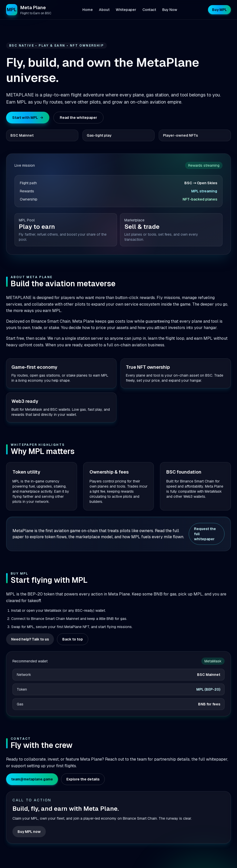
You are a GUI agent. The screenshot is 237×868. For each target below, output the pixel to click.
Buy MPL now (29, 832)
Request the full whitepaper (205, 534)
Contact (149, 10)
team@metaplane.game (32, 779)
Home (88, 10)
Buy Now (170, 10)
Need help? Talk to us (30, 639)
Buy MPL (219, 10)
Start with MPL (28, 118)
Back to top (73, 639)
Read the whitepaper (78, 118)
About (104, 10)
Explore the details (83, 779)
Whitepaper (126, 10)
